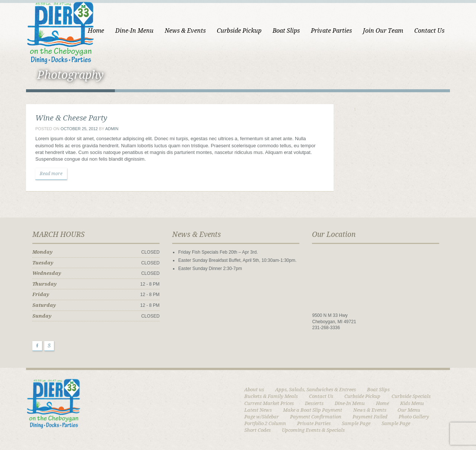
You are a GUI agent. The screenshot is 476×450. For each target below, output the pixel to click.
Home (96, 31)
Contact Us (429, 31)
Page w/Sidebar (262, 417)
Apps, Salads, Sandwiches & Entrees (316, 390)
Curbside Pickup (239, 31)
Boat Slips (286, 31)
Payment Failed (370, 417)
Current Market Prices (269, 403)
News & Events (185, 31)
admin (112, 129)
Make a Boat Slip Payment (313, 410)
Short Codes (258, 430)
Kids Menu (412, 403)
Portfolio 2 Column (265, 423)
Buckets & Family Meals (271, 396)
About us (254, 390)
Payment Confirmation (316, 417)
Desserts (314, 403)
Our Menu (409, 410)
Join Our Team (383, 31)
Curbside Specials (411, 396)
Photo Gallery (414, 417)
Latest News (258, 410)
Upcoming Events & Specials (313, 430)
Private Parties (331, 31)
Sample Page (356, 423)
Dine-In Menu (134, 31)
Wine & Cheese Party (71, 118)
